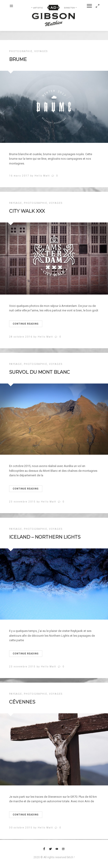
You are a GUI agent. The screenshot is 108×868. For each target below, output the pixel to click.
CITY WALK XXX (27, 211)
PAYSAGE (16, 203)
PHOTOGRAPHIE (21, 51)
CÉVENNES (22, 702)
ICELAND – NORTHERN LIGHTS (45, 537)
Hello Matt (42, 176)
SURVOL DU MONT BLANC (39, 372)
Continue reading (26, 324)
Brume (18, 59)
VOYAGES (41, 51)
